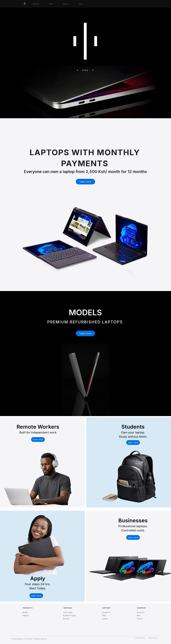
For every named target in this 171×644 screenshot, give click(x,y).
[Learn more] (85, 182)
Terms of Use (152, 638)
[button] (38, 440)
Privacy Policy (140, 638)
